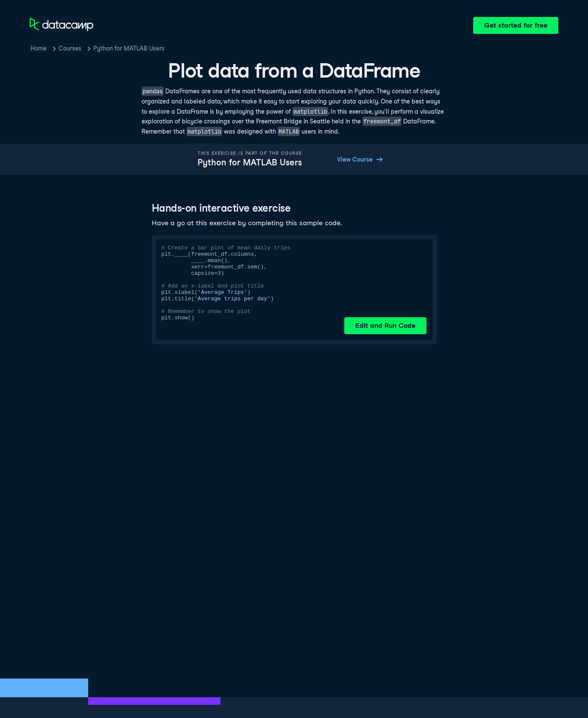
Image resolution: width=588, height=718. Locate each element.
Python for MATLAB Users (129, 48)
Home (39, 48)
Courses (70, 48)
